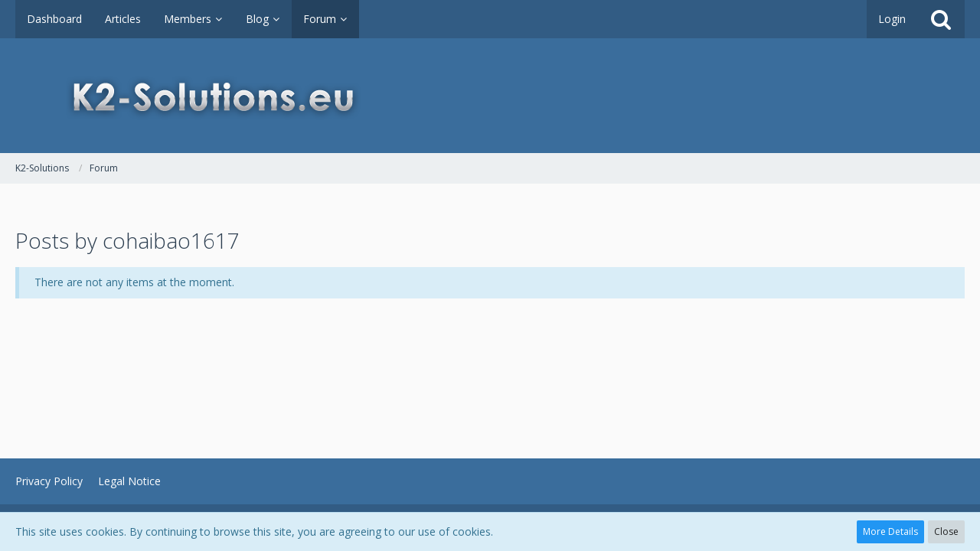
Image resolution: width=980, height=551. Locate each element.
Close (946, 531)
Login (892, 19)
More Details (890, 531)
